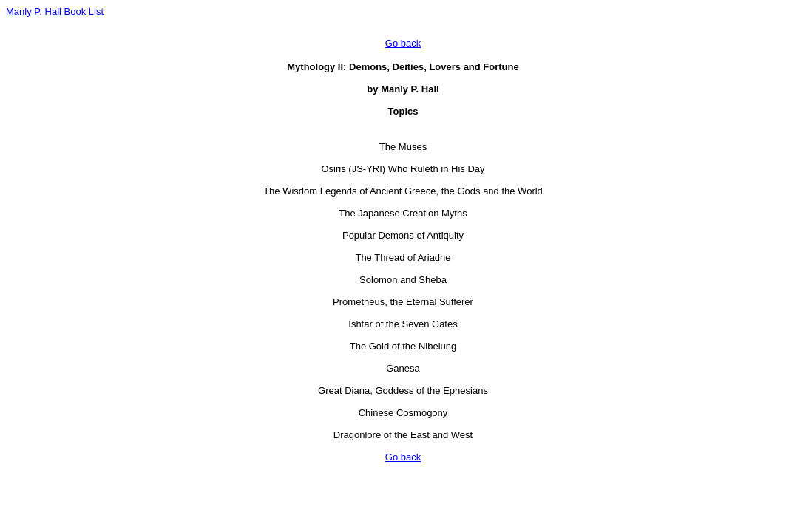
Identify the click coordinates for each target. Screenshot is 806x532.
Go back (403, 43)
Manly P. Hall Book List (55, 11)
